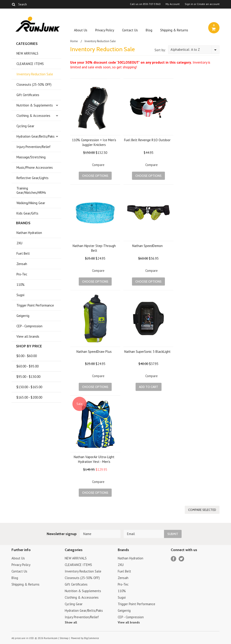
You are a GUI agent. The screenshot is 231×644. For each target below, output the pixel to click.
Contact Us (130, 30)
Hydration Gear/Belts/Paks (36, 136)
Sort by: (160, 50)
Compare (98, 165)
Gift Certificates (28, 95)
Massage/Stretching (31, 157)
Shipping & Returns (174, 30)
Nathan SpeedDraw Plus (94, 352)
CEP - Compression (29, 326)
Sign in (189, 4)
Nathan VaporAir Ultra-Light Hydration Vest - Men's (94, 459)
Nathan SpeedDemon (147, 246)
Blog (149, 30)
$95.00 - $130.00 (28, 377)
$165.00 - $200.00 (29, 397)
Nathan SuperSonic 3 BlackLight (147, 352)
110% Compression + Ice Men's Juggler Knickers (94, 142)
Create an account (208, 4)
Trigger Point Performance (35, 305)
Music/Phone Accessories (35, 167)
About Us (81, 30)
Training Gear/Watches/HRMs (31, 190)
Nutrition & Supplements (35, 105)
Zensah (22, 264)
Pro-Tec (22, 274)
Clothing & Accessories (33, 116)
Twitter (181, 559)
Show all (71, 622)
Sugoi (20, 295)
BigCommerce (92, 638)
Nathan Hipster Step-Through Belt (94, 248)
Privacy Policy (105, 30)
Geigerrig (23, 316)
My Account (173, 4)
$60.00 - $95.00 (28, 366)
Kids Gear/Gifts (27, 213)
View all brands (28, 336)
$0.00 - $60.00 (27, 356)
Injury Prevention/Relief (33, 147)
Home (74, 41)
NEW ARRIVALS (27, 53)
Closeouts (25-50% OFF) (34, 84)
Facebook (174, 559)
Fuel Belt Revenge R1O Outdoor (147, 140)
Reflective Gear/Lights (32, 178)
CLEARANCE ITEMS (30, 64)
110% (21, 285)
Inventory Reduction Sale (35, 74)
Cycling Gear (25, 126)
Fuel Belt (23, 253)
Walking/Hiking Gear (31, 203)
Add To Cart (149, 387)
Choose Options (95, 176)
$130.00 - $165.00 (29, 387)
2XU (19, 243)
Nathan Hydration (29, 233)
